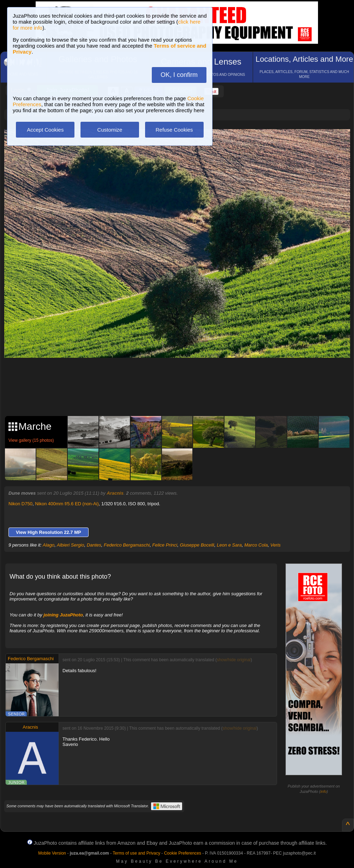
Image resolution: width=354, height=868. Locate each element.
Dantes (94, 545)
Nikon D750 (20, 504)
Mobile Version (52, 853)
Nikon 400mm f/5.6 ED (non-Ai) (67, 504)
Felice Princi (165, 545)
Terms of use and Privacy (136, 853)
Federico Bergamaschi (127, 545)
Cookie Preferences (183, 853)
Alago (49, 545)
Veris (275, 545)
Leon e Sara (229, 545)
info (324, 791)
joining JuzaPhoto (63, 615)
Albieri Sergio (70, 545)
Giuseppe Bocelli (197, 545)
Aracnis (115, 493)
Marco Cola (256, 545)
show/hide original (234, 660)
